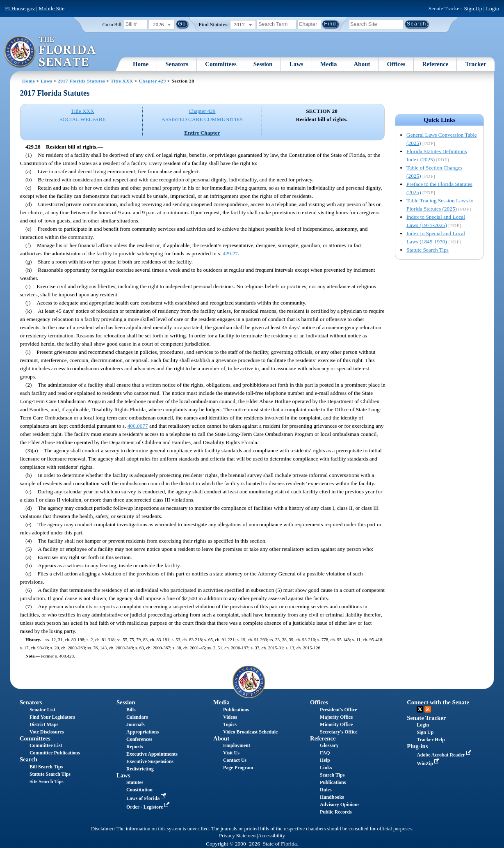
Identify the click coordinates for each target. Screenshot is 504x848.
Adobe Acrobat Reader (445, 755)
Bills (131, 710)
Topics (230, 724)
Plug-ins (417, 746)
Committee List (46, 745)
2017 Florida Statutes (81, 81)
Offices (396, 64)
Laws (296, 64)
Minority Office (336, 724)
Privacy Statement (238, 836)
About (362, 64)
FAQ (325, 753)
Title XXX (122, 81)
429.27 (230, 253)
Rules (326, 790)
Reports (135, 747)
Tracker (475, 64)
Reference (435, 64)
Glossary (329, 745)
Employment (237, 745)
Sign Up (473, 8)
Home (141, 64)
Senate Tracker (426, 718)
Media (329, 64)
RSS (428, 709)
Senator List (42, 710)
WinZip (429, 763)
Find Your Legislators (52, 717)
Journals (136, 724)
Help (325, 760)
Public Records (336, 812)
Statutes (135, 782)
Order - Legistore (149, 807)
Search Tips (332, 775)
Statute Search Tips (428, 250)
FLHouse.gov (20, 8)
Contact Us (235, 760)
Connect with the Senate (438, 702)
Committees (221, 64)
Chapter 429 (153, 81)
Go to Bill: (113, 25)
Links (326, 768)
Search (29, 759)
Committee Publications (55, 753)
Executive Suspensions (150, 761)
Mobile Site (52, 8)
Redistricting (140, 769)
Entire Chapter (202, 133)
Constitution (139, 790)
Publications (236, 710)
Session (263, 64)
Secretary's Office (339, 732)
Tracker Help (431, 740)
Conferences (139, 739)
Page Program (238, 768)
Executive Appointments (152, 754)
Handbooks (332, 797)
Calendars (137, 717)
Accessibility (271, 836)
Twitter (420, 709)
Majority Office (336, 717)
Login (493, 8)
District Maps (44, 724)
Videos (230, 717)
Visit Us (231, 753)
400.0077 (138, 426)
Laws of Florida (147, 798)
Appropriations (143, 732)
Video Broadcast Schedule (250, 732)
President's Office (339, 710)
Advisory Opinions (340, 804)
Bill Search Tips (46, 767)
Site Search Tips (47, 782)
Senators (177, 64)
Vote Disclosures (47, 732)
